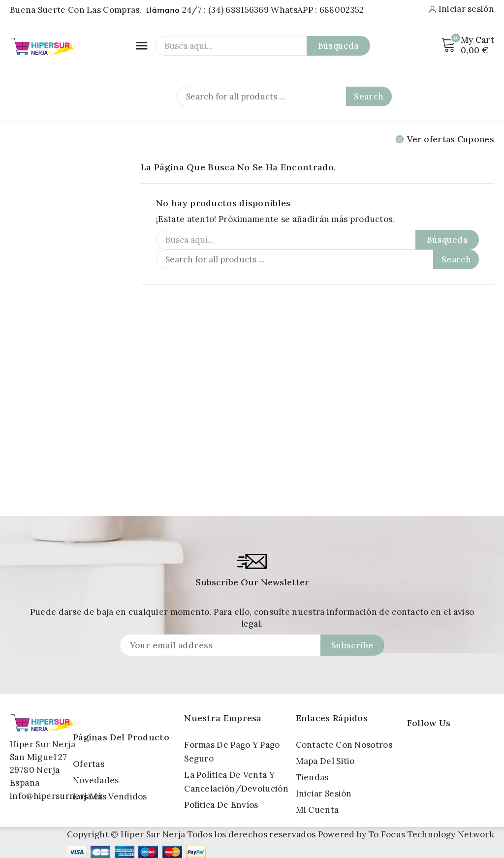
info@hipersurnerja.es (56, 796)
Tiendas (312, 777)
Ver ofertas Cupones (445, 139)
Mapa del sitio (325, 761)
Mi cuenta (317, 810)
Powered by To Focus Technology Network (406, 834)
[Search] (284, 96)
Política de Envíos (221, 805)
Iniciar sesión (324, 794)
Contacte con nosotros (344, 745)
